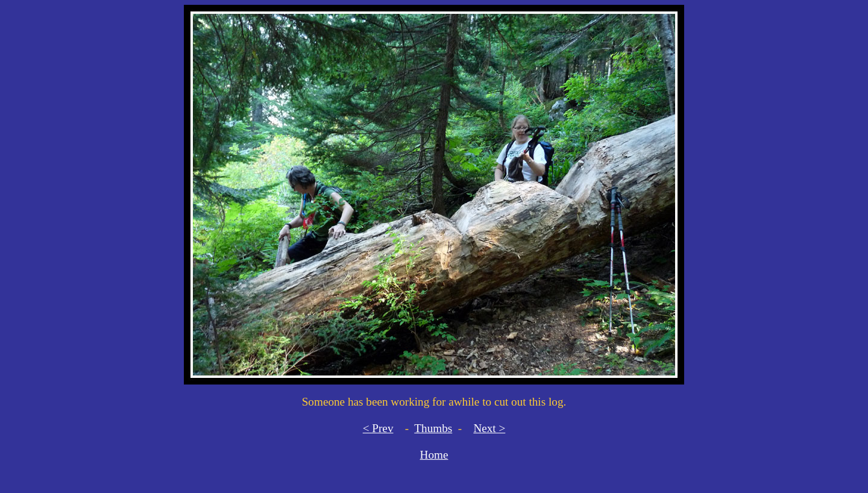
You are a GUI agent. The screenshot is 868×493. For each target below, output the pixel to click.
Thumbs (433, 428)
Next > (489, 428)
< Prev (378, 428)
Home (434, 455)
